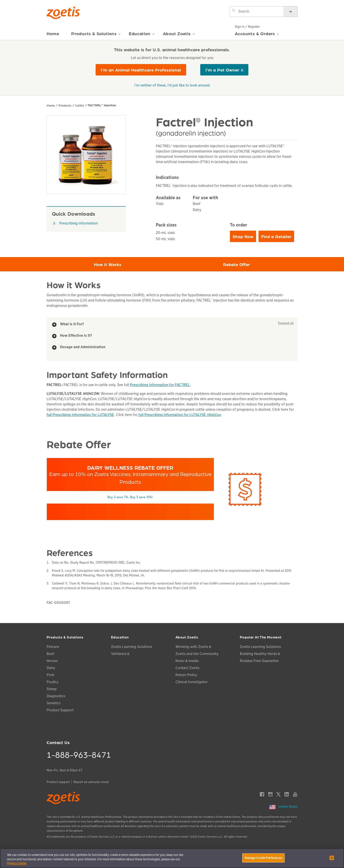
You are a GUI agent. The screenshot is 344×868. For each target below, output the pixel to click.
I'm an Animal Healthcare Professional (141, 70)
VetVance (119, 654)
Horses (52, 661)
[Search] (290, 12)
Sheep (52, 689)
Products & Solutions (96, 35)
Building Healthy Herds (258, 654)
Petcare (53, 647)
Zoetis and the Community (197, 654)
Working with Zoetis (192, 647)
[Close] (332, 858)
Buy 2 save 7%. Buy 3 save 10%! (130, 497)
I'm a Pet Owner (222, 70)
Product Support (60, 710)
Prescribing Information (75, 223)
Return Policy (186, 675)
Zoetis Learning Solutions (132, 647)
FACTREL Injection (102, 105)
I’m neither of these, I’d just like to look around (172, 85)
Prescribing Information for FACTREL (160, 385)
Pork (50, 675)
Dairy (51, 668)
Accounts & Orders (257, 35)
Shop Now (244, 237)
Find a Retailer (276, 236)
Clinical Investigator (192, 682)
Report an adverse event (91, 782)
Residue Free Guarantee (259, 661)
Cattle (80, 105)
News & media (187, 661)
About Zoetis (179, 35)
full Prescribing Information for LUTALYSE (80, 415)
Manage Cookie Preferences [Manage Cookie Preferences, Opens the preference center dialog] (263, 858)
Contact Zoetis (187, 668)
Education (142, 35)
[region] (172, 858)
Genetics (54, 703)
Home (53, 34)
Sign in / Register (247, 27)
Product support (58, 782)
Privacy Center (17, 863)
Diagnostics (56, 696)
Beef (50, 654)
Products (65, 105)
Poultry (53, 682)
